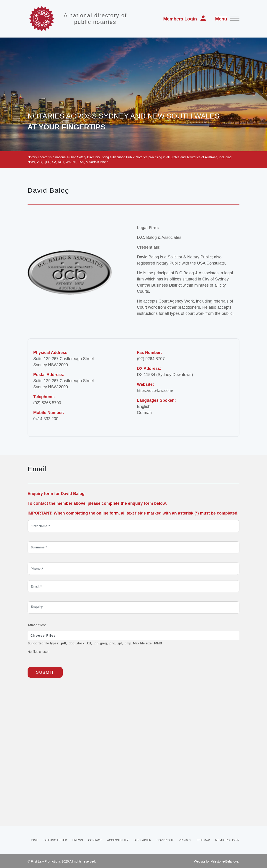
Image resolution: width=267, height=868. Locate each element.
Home (34, 840)
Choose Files (43, 636)
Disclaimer (142, 840)
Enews (78, 840)
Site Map (203, 840)
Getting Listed (55, 840)
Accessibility (118, 840)
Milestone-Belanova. (225, 861)
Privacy (185, 840)
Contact (95, 840)
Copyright (165, 840)
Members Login (185, 18)
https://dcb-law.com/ (155, 391)
